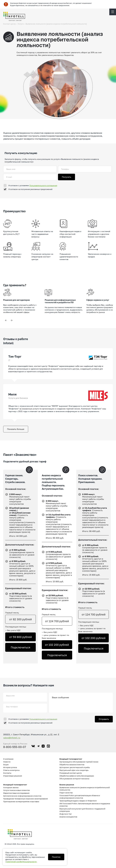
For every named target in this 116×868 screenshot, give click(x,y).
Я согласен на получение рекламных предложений (30, 189)
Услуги (21, 24)
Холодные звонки (11, 787)
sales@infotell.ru (12, 738)
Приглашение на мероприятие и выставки (21, 801)
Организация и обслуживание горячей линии (79, 762)
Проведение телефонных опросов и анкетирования (25, 799)
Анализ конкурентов (68, 817)
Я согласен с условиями (33, 185)
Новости (7, 762)
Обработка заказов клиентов (72, 765)
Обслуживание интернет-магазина (74, 779)
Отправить (104, 719)
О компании (8, 759)
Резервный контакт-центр (71, 773)
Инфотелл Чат (66, 814)
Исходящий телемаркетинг (15, 785)
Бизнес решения (67, 785)
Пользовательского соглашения (43, 185)
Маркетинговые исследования (16, 793)
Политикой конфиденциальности (21, 862)
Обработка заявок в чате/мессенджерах (77, 776)
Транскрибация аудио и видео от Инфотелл (78, 801)
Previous (6, 320)
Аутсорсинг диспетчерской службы (75, 767)
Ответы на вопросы (11, 770)
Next (12, 320)
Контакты (7, 773)
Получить (67, 177)
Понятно (56, 857)
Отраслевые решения (13, 776)
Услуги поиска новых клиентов (16, 790)
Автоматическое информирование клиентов (22, 796)
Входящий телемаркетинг (71, 759)
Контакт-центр (9, 24)
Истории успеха (10, 767)
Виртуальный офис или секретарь (74, 770)
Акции (6, 765)
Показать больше (16, 429)
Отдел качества (66, 793)
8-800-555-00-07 (15, 747)
